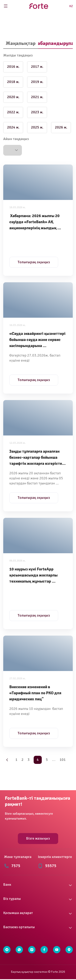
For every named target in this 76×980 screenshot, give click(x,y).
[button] (13, 150)
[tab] (21, 44)
